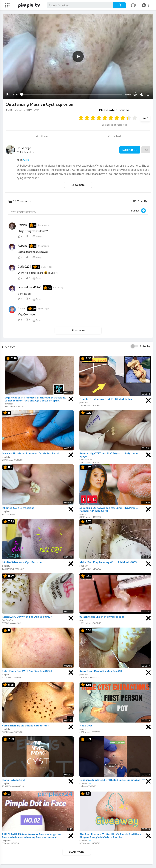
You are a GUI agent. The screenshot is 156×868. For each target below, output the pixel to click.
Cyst (26, 160)
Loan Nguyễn (86, 460)
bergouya (6, 840)
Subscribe (130, 150)
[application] (78, 57)
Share (42, 136)
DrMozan (85, 783)
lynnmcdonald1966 (30, 287)
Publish (138, 211)
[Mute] (142, 94)
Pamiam (23, 225)
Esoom (22, 308)
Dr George (24, 148)
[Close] (71, 398)
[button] (146, 5)
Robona (23, 246)
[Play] (8, 94)
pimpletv (9, 404)
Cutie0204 (24, 266)
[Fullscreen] (148, 94)
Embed (114, 136)
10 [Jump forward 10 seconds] (135, 94)
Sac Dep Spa (8, 620)
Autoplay (145, 346)
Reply (37, 236)
